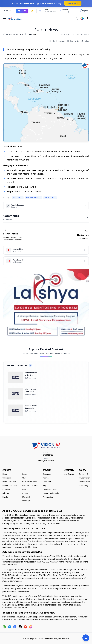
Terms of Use (84, 474)
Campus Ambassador (51, 493)
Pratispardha (48, 497)
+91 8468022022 (46, 455)
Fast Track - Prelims (30, 485)
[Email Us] (67, 11)
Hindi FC (25, 489)
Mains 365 (26, 497)
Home (5, 474)
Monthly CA (27, 501)
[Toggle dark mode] (32, 11)
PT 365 (25, 493)
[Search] (77, 19)
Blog (45, 485)
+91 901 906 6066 (50, 12)
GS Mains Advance (29, 482)
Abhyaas (46, 478)
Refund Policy (84, 482)
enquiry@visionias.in (46, 461)
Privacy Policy (84, 478)
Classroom (7, 478)
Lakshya (6, 493)
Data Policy (84, 485)
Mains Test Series (9, 482)
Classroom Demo (50, 489)
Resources (47, 474)
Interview (6, 489)
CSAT (24, 478)
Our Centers (69, 474)
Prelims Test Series (10, 485)
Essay (24, 474)
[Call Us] (40, 11)
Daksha (5, 497)
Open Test (47, 482)
